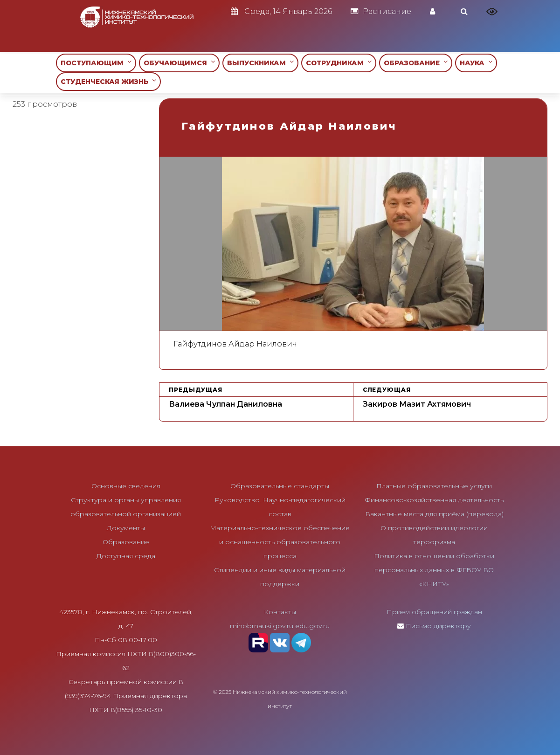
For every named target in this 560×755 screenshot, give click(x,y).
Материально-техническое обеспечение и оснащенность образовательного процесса (280, 542)
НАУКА (476, 63)
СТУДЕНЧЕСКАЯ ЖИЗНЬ (108, 81)
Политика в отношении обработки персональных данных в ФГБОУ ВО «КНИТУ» (434, 570)
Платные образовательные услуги (434, 486)
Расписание (381, 11)
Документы (126, 528)
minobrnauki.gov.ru (262, 626)
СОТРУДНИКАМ (339, 63)
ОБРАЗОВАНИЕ (416, 63)
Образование (126, 542)
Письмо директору (438, 626)
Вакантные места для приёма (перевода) (434, 514)
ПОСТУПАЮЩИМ (96, 63)
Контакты (280, 612)
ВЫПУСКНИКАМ (260, 63)
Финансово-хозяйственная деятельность (434, 500)
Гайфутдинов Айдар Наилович (235, 344)
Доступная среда (126, 556)
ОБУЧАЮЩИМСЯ (179, 63)
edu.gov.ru (312, 626)
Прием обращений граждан (434, 612)
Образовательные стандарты (280, 486)
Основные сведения (126, 486)
